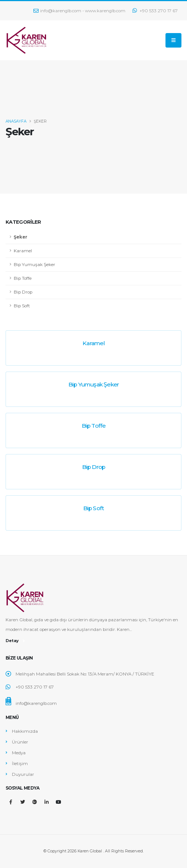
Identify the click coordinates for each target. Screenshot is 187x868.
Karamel (23, 251)
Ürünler (20, 742)
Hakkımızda (25, 731)
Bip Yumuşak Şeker (35, 265)
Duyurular (23, 774)
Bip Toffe (23, 278)
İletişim (20, 764)
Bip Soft (22, 306)
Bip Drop (23, 292)
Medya (19, 753)
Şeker (21, 237)
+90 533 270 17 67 (155, 11)
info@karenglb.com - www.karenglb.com (79, 11)
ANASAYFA (16, 121)
